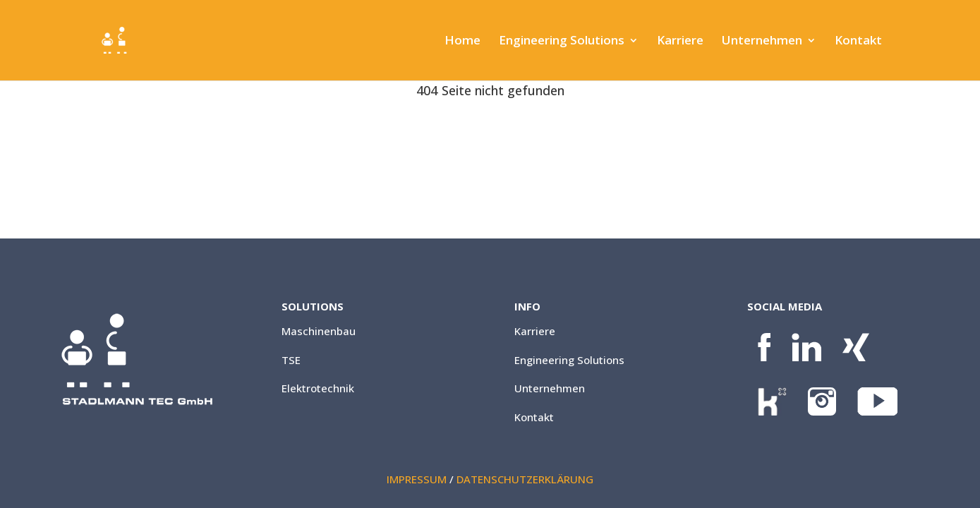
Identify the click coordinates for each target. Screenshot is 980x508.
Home (462, 42)
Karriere (680, 42)
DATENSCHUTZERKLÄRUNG (525, 479)
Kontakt (858, 42)
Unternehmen (762, 42)
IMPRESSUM (417, 479)
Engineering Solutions (562, 42)
